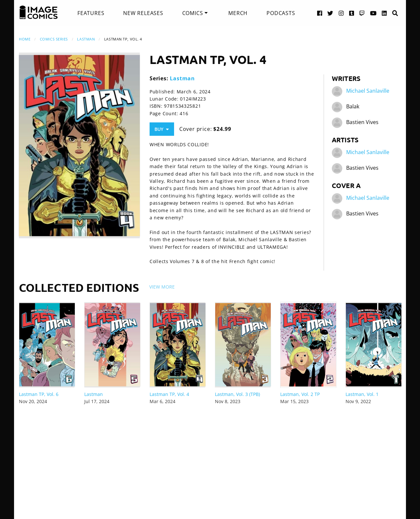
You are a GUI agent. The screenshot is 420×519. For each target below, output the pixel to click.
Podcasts (281, 13)
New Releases (143, 13)
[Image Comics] (39, 12)
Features (91, 13)
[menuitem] (91, 13)
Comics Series (54, 39)
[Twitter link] (330, 13)
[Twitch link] (362, 13)
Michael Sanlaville (368, 91)
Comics (193, 13)
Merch (238, 13)
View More (162, 287)
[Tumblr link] (352, 13)
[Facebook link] (320, 13)
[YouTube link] (373, 13)
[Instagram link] (341, 13)
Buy (162, 129)
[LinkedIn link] (384, 13)
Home (25, 39)
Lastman (86, 39)
